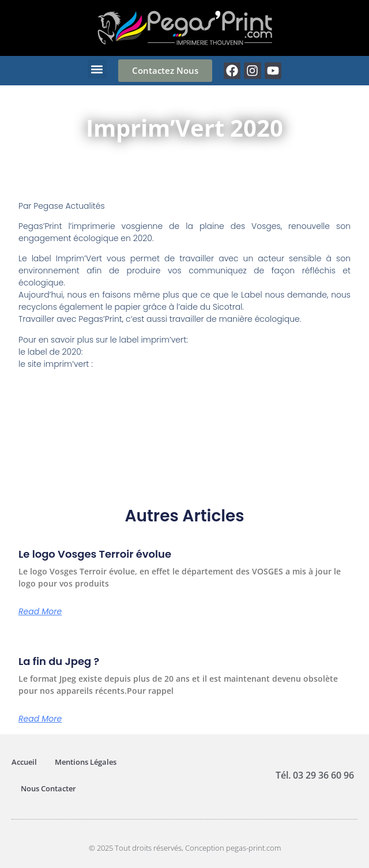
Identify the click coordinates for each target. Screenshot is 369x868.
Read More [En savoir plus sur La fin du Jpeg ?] (40, 719)
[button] (97, 69)
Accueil (24, 762)
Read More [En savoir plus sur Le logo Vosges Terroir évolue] (40, 611)
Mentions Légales (86, 762)
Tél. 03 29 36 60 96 (315, 775)
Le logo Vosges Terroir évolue (95, 554)
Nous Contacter (48, 788)
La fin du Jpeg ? (59, 661)
